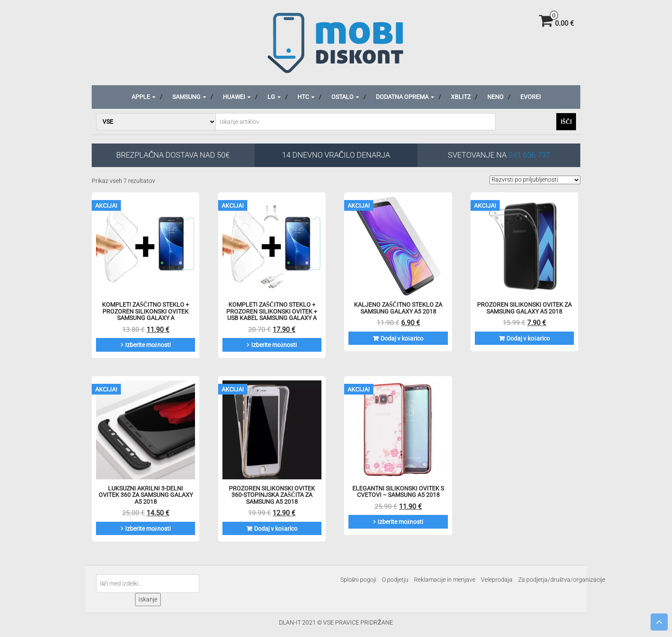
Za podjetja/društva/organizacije (561, 580)
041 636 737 (529, 155)
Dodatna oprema (405, 97)
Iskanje (148, 599)
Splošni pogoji (358, 580)
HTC (306, 97)
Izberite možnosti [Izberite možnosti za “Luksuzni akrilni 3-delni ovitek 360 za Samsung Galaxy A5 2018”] (148, 529)
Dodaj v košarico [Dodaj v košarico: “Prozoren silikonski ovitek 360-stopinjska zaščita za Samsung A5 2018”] (276, 529)
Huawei (237, 97)
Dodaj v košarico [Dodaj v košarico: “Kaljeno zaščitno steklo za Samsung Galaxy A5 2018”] (402, 338)
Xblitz (461, 97)
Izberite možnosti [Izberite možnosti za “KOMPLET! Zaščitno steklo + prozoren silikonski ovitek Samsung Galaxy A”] (148, 345)
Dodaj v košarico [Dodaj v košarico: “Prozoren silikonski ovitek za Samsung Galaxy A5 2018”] (528, 338)
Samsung (189, 97)
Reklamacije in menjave (445, 580)
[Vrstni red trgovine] (535, 180)
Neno (495, 97)
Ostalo (345, 97)
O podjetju (395, 580)
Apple (144, 97)
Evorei (531, 97)
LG (274, 97)
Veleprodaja (497, 580)
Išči (566, 122)
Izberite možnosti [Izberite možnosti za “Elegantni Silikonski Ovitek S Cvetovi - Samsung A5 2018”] (400, 522)
